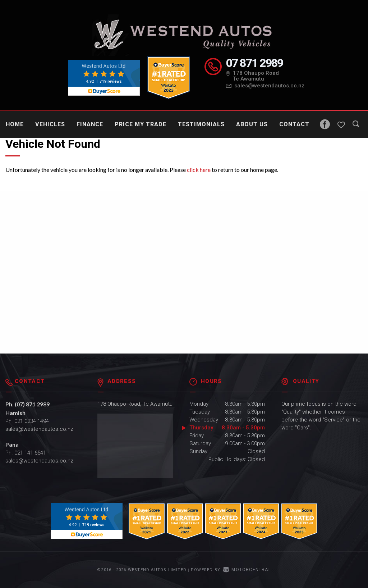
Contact (294, 124)
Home (15, 124)
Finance (90, 124)
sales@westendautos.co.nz (269, 86)
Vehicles (50, 124)
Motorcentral (247, 570)
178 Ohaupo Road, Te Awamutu (135, 404)
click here (199, 170)
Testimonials (201, 124)
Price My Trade (141, 124)
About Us (252, 124)
